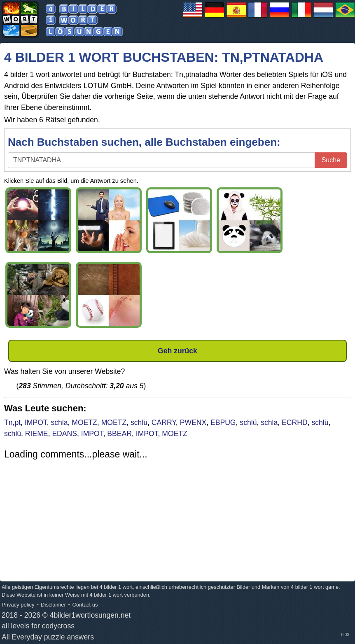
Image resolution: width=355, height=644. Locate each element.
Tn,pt (12, 422)
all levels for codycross (38, 626)
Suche (331, 160)
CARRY (164, 422)
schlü (139, 422)
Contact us (85, 605)
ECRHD (295, 422)
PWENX (193, 422)
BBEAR (119, 434)
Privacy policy (18, 605)
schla (59, 422)
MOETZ (84, 422)
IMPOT (36, 422)
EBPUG (223, 422)
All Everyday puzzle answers (48, 637)
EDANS (64, 434)
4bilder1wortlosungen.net (90, 615)
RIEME (37, 434)
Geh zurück (177, 351)
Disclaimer (53, 605)
